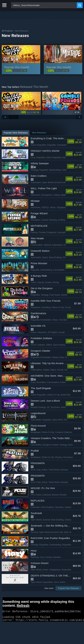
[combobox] (44, 5)
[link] (21, 70)
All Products (7, 31)
